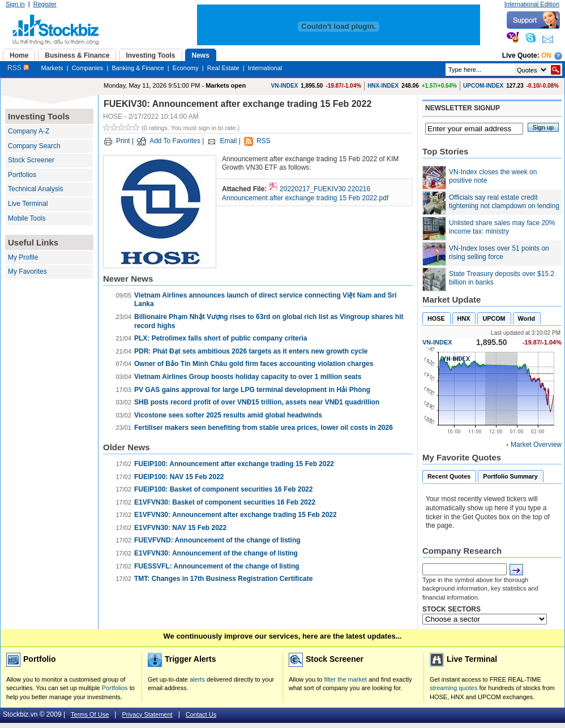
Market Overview (536, 445)
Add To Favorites (175, 141)
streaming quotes (453, 688)
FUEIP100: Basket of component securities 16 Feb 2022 (223, 489)
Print (123, 141)
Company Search (34, 146)
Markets (52, 68)
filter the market (345, 679)
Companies (88, 68)
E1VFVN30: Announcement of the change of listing (216, 553)
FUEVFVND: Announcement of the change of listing (217, 540)
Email (228, 141)
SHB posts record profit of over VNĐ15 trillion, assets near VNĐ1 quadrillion (257, 402)
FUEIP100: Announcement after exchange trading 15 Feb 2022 (234, 464)
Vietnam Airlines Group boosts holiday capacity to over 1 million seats (248, 377)
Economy (186, 68)
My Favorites (27, 272)
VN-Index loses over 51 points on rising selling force (499, 253)
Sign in (15, 4)
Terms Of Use (90, 714)
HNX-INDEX (383, 86)
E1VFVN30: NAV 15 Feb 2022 (180, 528)
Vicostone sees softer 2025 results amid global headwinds (228, 415)
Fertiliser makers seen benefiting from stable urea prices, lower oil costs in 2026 (264, 428)
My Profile (23, 257)
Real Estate (223, 68)
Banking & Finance (138, 68)
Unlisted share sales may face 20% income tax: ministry (502, 227)
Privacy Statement (147, 714)
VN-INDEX (285, 86)
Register (45, 4)
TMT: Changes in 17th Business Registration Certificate (223, 579)
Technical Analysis (35, 189)
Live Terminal (28, 204)
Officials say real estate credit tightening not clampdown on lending (504, 202)
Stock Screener (31, 160)
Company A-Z (29, 131)
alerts (197, 679)
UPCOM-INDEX (483, 86)
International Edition (532, 4)
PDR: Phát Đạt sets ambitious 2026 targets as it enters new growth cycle (251, 351)
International (265, 68)
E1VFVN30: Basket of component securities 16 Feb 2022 (225, 502)
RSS (18, 68)
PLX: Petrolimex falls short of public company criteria (221, 338)
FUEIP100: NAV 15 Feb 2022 (179, 477)
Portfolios (22, 175)
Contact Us (201, 714)
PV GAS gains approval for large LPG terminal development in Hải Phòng (252, 390)
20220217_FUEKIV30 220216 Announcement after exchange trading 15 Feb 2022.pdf (305, 193)
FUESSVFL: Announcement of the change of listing (217, 566)
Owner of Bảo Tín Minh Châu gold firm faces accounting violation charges (254, 364)
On (546, 55)
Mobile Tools (27, 218)
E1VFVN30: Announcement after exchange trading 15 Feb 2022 (236, 515)
